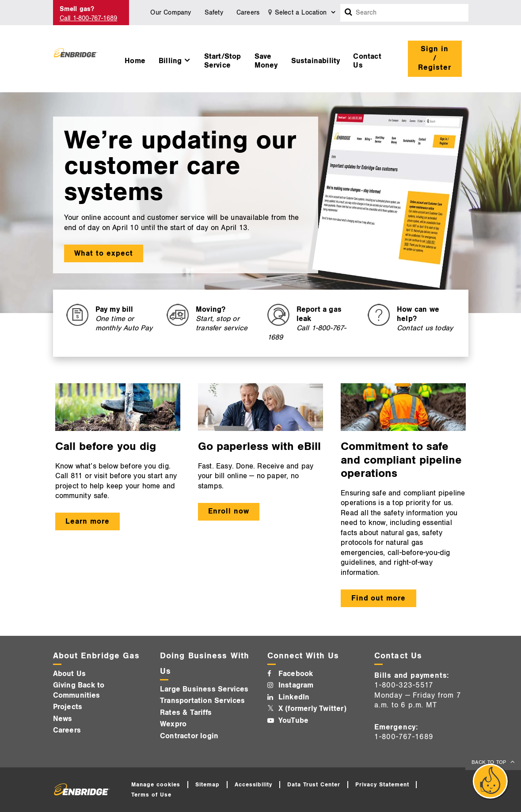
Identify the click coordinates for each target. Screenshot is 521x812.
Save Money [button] (266, 61)
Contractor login (189, 736)
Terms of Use (151, 795)
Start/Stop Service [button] (223, 61)
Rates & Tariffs (186, 713)
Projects (68, 707)
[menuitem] (135, 59)
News (63, 719)
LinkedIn (294, 697)
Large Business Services (204, 689)
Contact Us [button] (367, 61)
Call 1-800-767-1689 (89, 18)
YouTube (293, 721)
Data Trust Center (314, 785)
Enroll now (229, 511)
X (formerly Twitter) (312, 709)
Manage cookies (156, 785)
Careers (248, 13)
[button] (175, 59)
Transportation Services (203, 701)
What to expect (104, 253)
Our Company (171, 13)
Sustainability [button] (316, 61)
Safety (214, 13)
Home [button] (135, 61)
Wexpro (173, 724)
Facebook (296, 674)
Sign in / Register (435, 58)
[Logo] (76, 59)
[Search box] (349, 13)
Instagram (296, 685)
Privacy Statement (382, 785)
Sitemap (207, 785)
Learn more (87, 521)
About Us (70, 674)
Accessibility (254, 785)
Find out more (379, 598)
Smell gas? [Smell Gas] (77, 9)
